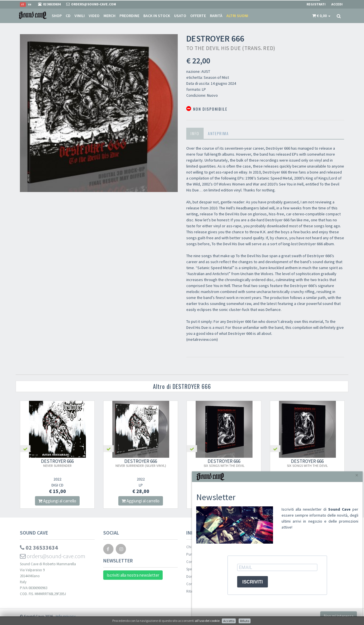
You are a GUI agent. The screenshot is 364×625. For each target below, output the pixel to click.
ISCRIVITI (253, 582)
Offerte (198, 16)
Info (195, 133)
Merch (109, 16)
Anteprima (218, 133)
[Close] (357, 475)
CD (68, 16)
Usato (180, 16)
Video (94, 16)
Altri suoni (237, 16)
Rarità (216, 16)
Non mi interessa (339, 616)
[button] (321, 16)
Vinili (80, 16)
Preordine (129, 16)
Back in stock (157, 16)
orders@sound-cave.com (53, 556)
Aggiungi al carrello (57, 501)
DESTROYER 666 (57, 463)
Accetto (229, 621)
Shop (57, 16)
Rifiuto (245, 621)
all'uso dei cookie (207, 621)
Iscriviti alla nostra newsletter (133, 575)
